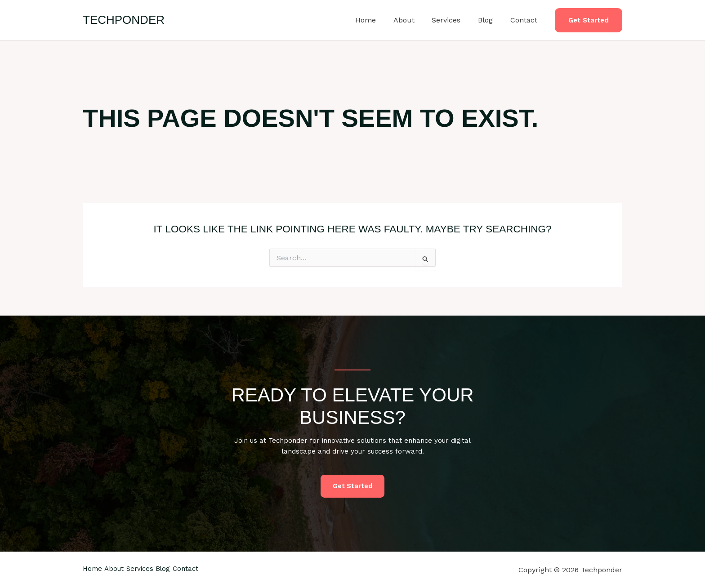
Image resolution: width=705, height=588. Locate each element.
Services (454, 20)
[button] (589, 20)
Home (379, 20)
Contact (525, 20)
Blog (490, 20)
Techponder (124, 20)
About (414, 20)
